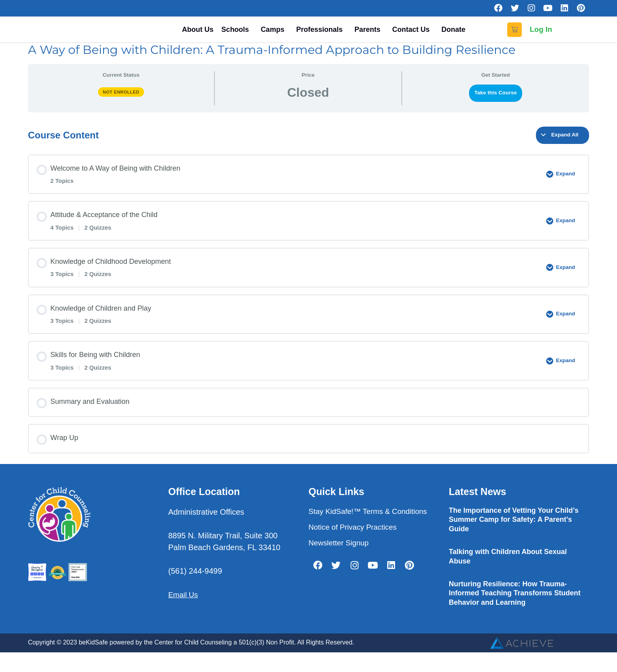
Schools (237, 37)
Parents (369, 37)
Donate (454, 37)
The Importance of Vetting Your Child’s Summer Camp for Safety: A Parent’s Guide (514, 535)
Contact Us (413, 37)
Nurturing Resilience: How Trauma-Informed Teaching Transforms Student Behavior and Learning (515, 608)
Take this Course (495, 108)
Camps (275, 37)
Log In (541, 37)
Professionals (321, 37)
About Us (198, 37)
